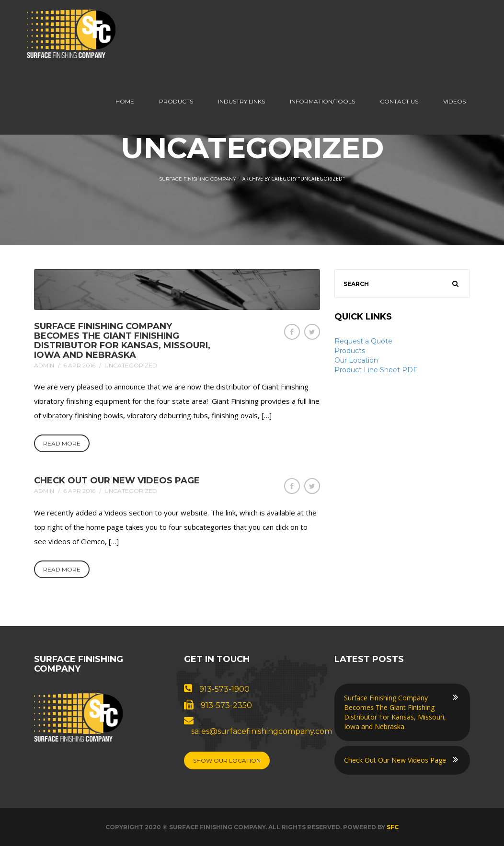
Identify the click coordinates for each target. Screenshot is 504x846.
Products (176, 101)
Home (125, 101)
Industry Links (241, 101)
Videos (454, 101)
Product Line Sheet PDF (376, 370)
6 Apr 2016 (79, 365)
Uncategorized (131, 365)
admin (44, 365)
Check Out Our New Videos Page (117, 480)
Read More (62, 443)
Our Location (356, 360)
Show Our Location (227, 760)
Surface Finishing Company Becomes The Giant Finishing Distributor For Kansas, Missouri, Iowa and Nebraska (122, 340)
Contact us (399, 101)
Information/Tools (322, 101)
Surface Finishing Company (198, 179)
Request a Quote (363, 341)
